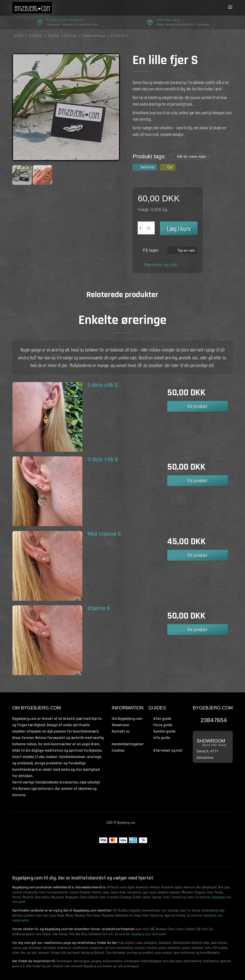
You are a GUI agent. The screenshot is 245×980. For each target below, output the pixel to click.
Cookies (118, 751)
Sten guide (162, 719)
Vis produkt (197, 406)
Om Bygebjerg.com (127, 719)
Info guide (162, 738)
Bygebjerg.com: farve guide (149, 934)
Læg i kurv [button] (179, 228)
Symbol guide (164, 731)
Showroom (120, 725)
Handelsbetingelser (128, 744)
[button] (183, 250)
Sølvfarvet (147, 167)
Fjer (170, 167)
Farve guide (163, 725)
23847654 (214, 720)
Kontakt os (121, 731)
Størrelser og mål (160, 265)
